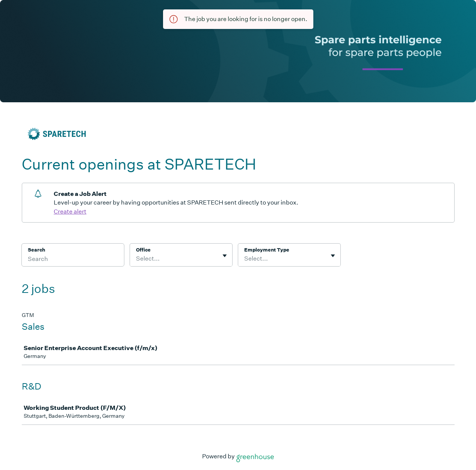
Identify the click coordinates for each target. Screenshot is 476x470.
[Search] (73, 260)
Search (37, 250)
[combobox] (137, 259)
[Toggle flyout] (225, 256)
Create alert (70, 211)
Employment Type (267, 250)
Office (143, 250)
